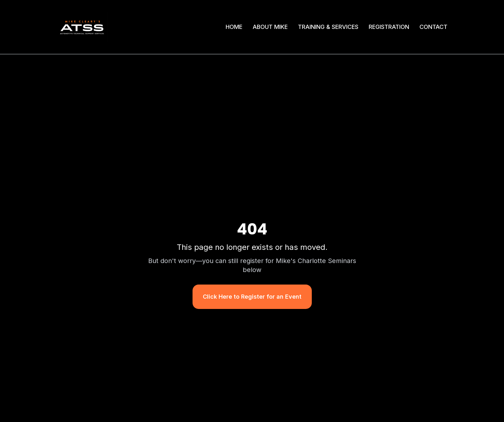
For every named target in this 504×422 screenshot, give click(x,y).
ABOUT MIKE (270, 27)
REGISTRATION (389, 27)
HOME (234, 27)
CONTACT (433, 27)
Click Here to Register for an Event (252, 297)
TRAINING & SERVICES (328, 27)
